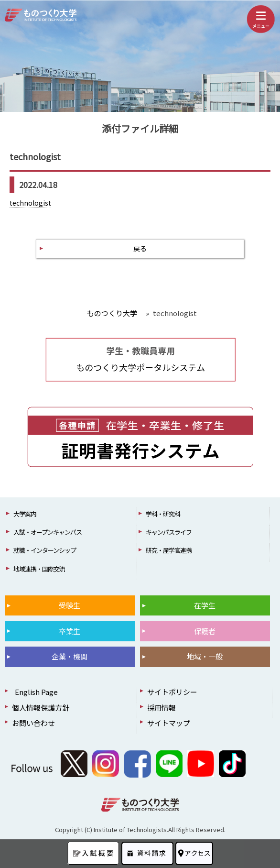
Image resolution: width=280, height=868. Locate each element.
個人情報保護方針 (41, 708)
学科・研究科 (163, 514)
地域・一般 (205, 656)
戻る (140, 248)
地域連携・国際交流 (39, 569)
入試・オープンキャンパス (48, 532)
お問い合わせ (33, 723)
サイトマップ (169, 723)
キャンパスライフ (169, 532)
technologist (30, 203)
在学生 (205, 605)
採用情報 (162, 708)
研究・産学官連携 (169, 550)
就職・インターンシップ (45, 550)
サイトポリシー (172, 692)
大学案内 (25, 514)
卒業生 (70, 631)
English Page (35, 692)
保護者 (205, 631)
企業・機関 (70, 656)
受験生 (70, 605)
